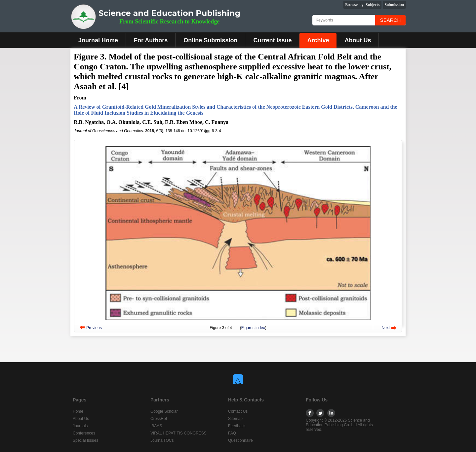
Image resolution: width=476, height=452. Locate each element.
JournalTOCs (162, 440)
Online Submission (210, 40)
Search (391, 20)
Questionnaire (240, 440)
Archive (318, 40)
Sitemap (235, 419)
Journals (80, 426)
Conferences (84, 433)
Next (386, 328)
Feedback (237, 426)
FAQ (232, 433)
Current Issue (272, 40)
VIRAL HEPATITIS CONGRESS (178, 433)
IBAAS (156, 426)
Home (78, 411)
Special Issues (85, 440)
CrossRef (159, 419)
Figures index (253, 328)
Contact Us (238, 411)
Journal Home (98, 40)
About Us (358, 40)
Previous (94, 328)
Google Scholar (164, 411)
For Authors (151, 40)
